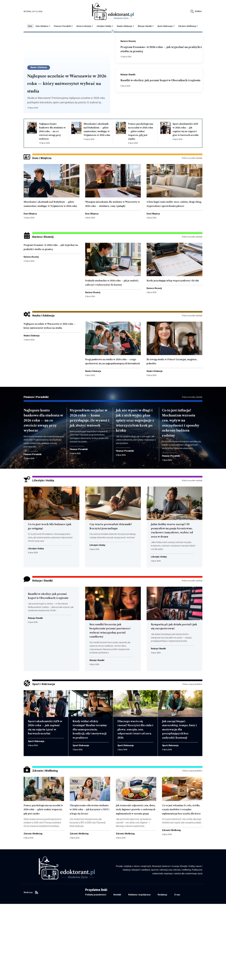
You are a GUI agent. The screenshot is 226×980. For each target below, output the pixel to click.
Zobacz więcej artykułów (191, 737)
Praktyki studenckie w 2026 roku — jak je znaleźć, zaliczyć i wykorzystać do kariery (113, 304)
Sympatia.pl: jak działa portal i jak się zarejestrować (170, 676)
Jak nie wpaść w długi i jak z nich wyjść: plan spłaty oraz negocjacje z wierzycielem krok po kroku (135, 458)
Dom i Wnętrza (46, 167)
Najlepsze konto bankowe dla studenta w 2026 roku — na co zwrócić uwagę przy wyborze (41, 458)
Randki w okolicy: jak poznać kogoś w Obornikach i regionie (47, 646)
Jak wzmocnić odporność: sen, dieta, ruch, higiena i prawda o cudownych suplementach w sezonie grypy (135, 879)
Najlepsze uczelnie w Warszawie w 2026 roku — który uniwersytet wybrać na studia (65, 79)
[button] (196, 11)
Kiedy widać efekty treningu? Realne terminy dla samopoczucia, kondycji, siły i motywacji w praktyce (89, 787)
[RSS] (37, 969)
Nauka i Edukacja (42, 59)
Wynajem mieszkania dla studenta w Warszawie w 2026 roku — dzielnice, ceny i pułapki (113, 215)
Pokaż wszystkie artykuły (191, 167)
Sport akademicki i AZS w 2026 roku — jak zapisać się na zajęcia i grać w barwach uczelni (185, 131)
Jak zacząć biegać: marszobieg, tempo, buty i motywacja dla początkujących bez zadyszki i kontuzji (180, 783)
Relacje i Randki (129, 75)
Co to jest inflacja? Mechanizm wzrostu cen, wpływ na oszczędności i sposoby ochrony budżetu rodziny (181, 460)
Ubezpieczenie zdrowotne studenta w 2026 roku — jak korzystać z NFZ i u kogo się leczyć (89, 877)
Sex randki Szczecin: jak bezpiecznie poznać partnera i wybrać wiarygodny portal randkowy (110, 680)
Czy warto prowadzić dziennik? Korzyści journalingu (108, 570)
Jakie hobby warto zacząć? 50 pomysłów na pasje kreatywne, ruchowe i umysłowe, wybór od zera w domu (173, 574)
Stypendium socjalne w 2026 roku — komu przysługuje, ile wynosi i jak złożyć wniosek (90, 458)
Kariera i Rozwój (129, 41)
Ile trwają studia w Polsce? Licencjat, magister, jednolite (171, 386)
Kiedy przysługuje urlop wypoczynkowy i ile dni (167, 302)
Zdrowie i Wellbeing (51, 834)
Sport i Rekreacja (48, 737)
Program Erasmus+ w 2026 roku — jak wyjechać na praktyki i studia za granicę (160, 49)
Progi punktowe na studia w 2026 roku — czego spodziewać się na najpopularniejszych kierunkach (112, 390)
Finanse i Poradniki (42, 431)
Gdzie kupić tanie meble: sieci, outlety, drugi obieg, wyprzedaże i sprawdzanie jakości (173, 217)
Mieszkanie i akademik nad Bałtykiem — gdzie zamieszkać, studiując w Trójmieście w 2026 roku (97, 135)
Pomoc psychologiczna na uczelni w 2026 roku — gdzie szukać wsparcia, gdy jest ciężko (43, 877)
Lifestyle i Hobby (48, 522)
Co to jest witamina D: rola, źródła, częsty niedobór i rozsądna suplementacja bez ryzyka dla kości (181, 877)
